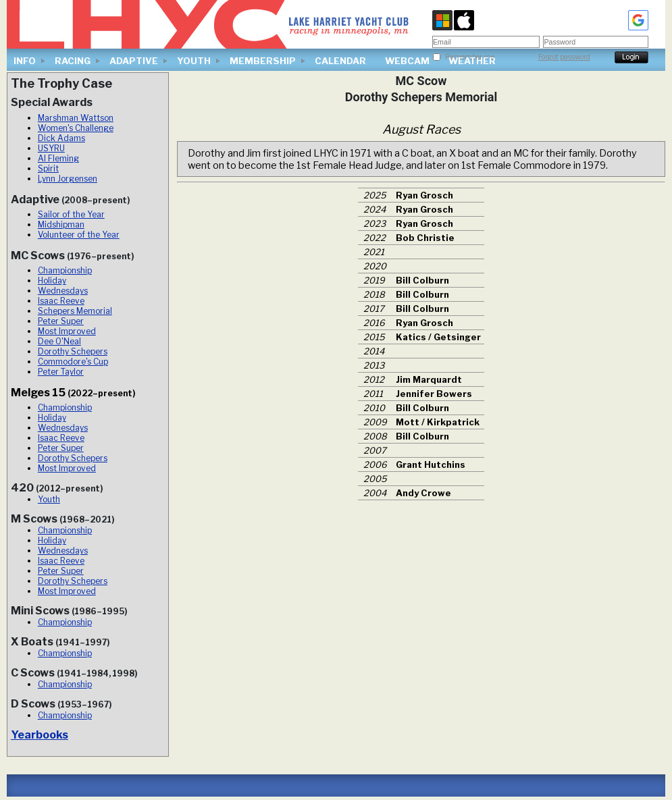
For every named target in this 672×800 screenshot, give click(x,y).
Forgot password (564, 57)
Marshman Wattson (76, 118)
